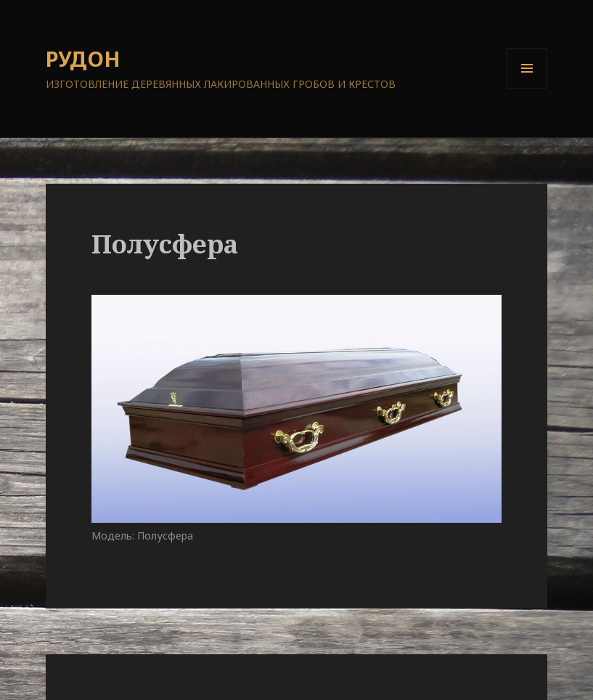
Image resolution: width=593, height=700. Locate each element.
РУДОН (83, 58)
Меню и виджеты (527, 88)
